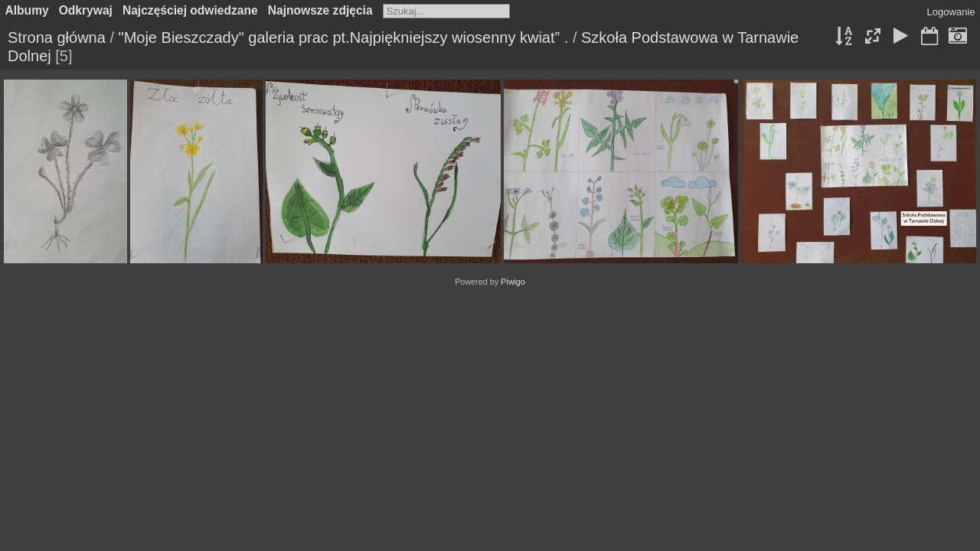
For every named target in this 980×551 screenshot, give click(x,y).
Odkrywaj (86, 10)
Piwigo (513, 282)
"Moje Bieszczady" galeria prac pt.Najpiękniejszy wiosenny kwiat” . (344, 37)
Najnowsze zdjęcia (320, 10)
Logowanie (951, 12)
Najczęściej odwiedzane (190, 10)
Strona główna (57, 37)
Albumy (27, 10)
